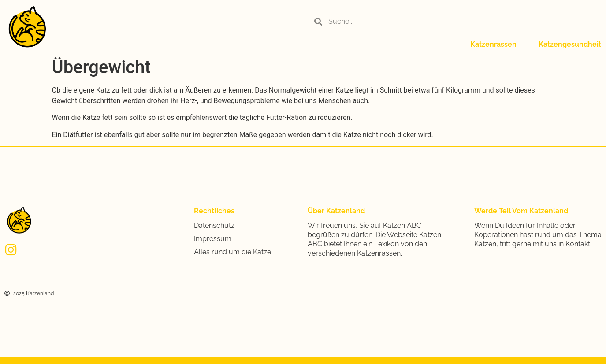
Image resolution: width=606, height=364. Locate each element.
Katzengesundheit (570, 44)
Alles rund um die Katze (232, 252)
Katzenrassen (493, 44)
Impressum (213, 239)
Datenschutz (214, 225)
